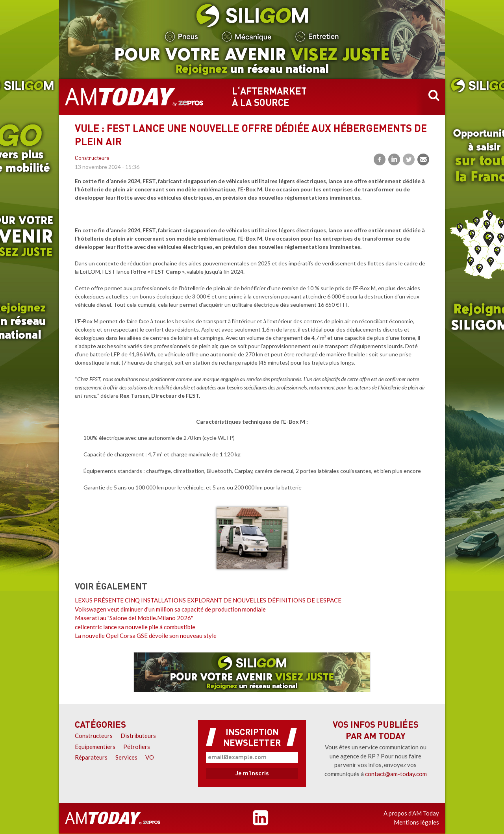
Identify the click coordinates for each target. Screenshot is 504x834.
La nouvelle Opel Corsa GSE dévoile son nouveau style (146, 636)
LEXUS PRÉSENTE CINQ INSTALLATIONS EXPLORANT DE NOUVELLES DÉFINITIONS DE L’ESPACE (208, 600)
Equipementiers (95, 747)
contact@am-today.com (396, 774)
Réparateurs (91, 757)
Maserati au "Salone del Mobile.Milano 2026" (134, 618)
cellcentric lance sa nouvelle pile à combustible (135, 627)
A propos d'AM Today (411, 813)
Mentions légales (416, 822)
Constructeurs (92, 158)
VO (150, 757)
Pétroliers (137, 747)
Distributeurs (138, 736)
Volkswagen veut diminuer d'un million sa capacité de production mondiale (170, 609)
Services (126, 757)
